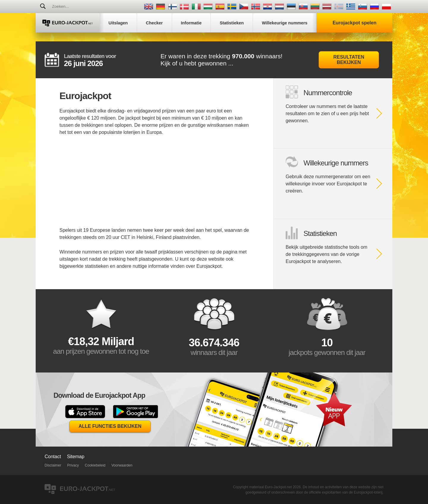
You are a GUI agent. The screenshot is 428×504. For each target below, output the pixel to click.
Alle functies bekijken (110, 426)
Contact (53, 457)
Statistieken (320, 233)
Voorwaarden (122, 465)
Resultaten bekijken (349, 60)
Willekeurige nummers (336, 163)
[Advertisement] (155, 185)
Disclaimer (53, 465)
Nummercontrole (328, 93)
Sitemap (76, 457)
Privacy (73, 465)
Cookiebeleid (95, 465)
